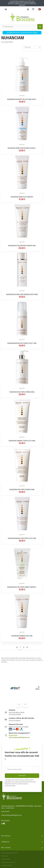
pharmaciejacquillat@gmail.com (11, 815)
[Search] (40, 27)
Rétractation (5, 856)
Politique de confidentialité (8, 862)
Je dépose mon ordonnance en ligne (22, 33)
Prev (19, 704)
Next (25, 704)
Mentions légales (6, 859)
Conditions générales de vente (9, 853)
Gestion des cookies (7, 866)
